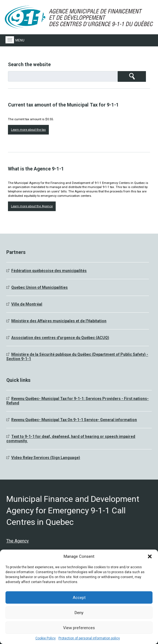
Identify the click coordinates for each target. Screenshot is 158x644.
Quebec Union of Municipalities (39, 287)
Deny (79, 613)
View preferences (79, 628)
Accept (79, 598)
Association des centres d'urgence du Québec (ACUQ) (60, 338)
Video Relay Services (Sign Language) (46, 458)
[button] (150, 556)
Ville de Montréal (27, 304)
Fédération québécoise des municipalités (49, 271)
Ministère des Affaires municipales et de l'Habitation (59, 321)
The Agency (18, 541)
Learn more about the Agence (32, 206)
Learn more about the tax (28, 130)
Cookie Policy (46, 638)
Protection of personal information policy (89, 638)
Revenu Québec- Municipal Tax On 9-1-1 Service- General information (74, 420)
